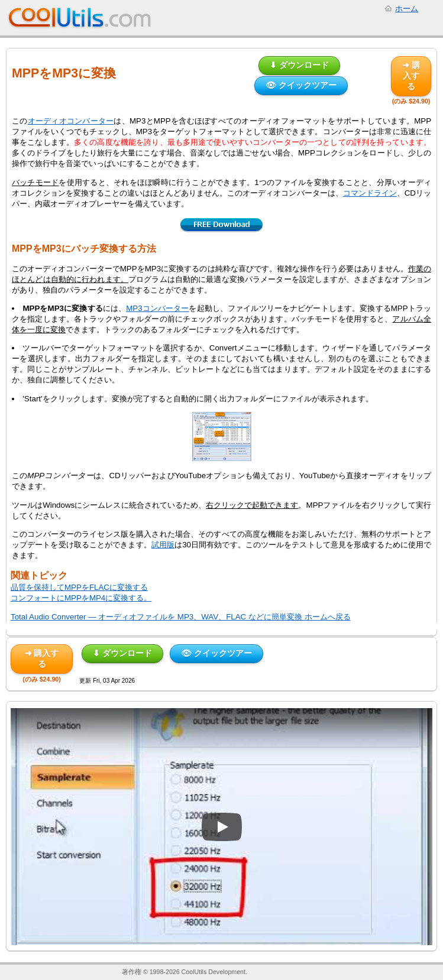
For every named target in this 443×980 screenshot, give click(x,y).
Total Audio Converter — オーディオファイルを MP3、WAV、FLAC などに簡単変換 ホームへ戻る (181, 617)
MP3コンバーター (157, 308)
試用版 (163, 545)
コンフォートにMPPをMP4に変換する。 (81, 598)
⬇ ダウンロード (299, 65)
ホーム (407, 9)
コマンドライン (370, 193)
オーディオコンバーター (71, 121)
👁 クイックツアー (301, 85)
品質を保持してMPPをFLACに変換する (79, 587)
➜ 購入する (411, 76)
